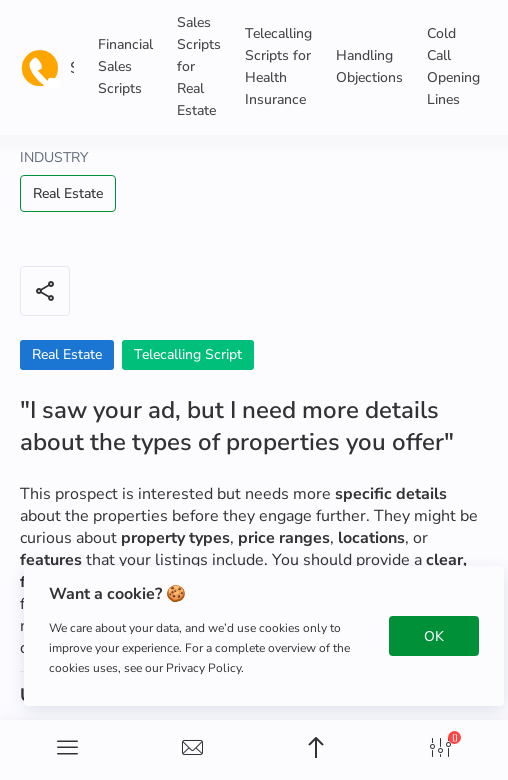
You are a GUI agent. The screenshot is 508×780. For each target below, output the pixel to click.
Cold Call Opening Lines (453, 66)
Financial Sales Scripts (125, 66)
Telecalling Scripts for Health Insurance (278, 66)
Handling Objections (369, 66)
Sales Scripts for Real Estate (199, 66)
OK (434, 636)
